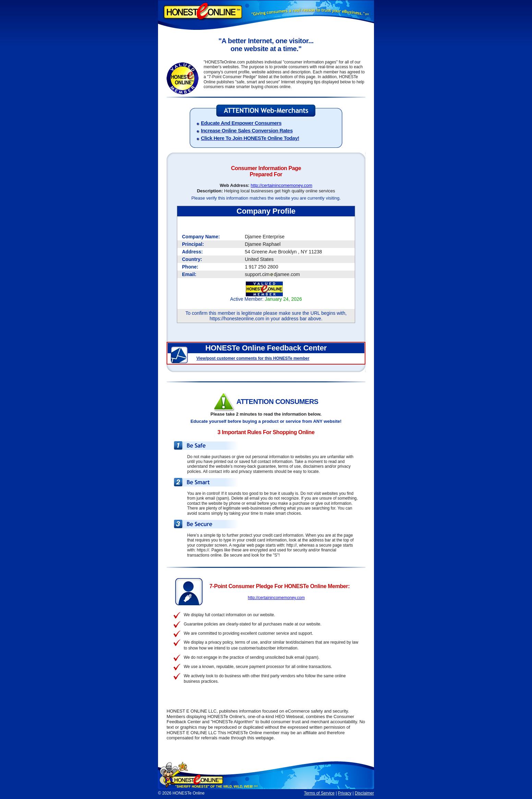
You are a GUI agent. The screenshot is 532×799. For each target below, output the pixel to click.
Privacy (345, 793)
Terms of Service (319, 793)
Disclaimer (364, 793)
